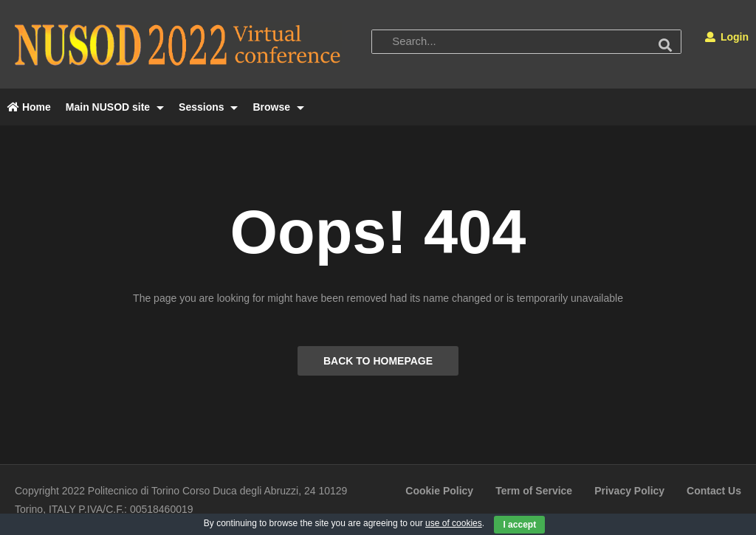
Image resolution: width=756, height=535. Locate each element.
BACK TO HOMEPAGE (378, 361)
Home (29, 107)
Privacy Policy (629, 491)
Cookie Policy (439, 491)
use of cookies (454, 523)
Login (727, 37)
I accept (519, 525)
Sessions (208, 107)
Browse (278, 107)
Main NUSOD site (115, 107)
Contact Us (714, 491)
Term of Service (534, 491)
